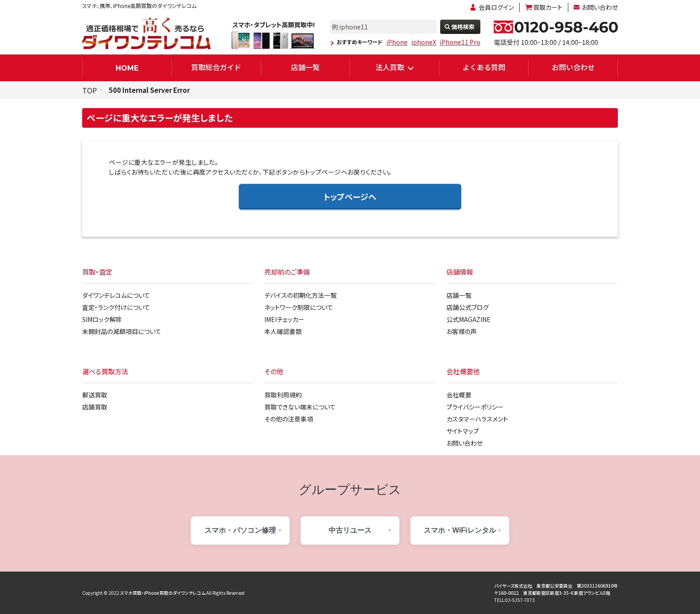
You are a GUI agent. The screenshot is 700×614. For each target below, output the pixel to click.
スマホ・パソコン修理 (240, 530)
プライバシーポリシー (475, 407)
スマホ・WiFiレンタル (460, 530)
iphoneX (424, 42)
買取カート (548, 7)
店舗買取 (95, 407)
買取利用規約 (283, 395)
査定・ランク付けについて (116, 307)
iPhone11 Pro (460, 42)
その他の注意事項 (289, 419)
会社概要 (459, 395)
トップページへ (350, 196)
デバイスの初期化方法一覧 (300, 295)
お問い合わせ (600, 7)
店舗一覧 (305, 67)
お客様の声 (462, 331)
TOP (90, 90)
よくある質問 (484, 67)
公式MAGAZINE (469, 319)
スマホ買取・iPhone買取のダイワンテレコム (163, 593)
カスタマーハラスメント (477, 419)
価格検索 (463, 27)
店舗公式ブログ (468, 307)
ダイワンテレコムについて (116, 295)
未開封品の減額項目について (122, 331)
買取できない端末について (300, 407)
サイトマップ (463, 431)
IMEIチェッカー (284, 319)
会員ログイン (496, 7)
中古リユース (350, 530)
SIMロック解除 (102, 319)
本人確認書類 (283, 331)
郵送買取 (95, 395)
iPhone (397, 42)
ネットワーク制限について (299, 307)
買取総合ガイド (216, 67)
